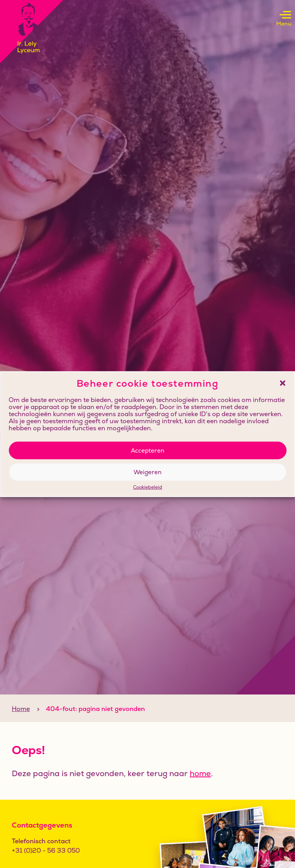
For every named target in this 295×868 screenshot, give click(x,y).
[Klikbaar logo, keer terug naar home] (32, 32)
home (200, 773)
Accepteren (147, 450)
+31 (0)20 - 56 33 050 (46, 851)
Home (21, 709)
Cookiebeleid (148, 488)
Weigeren (147, 472)
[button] (282, 383)
